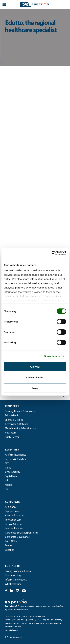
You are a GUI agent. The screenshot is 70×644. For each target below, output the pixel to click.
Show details (52, 356)
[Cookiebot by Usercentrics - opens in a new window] (51, 253)
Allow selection (35, 377)
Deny (35, 388)
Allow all (35, 367)
